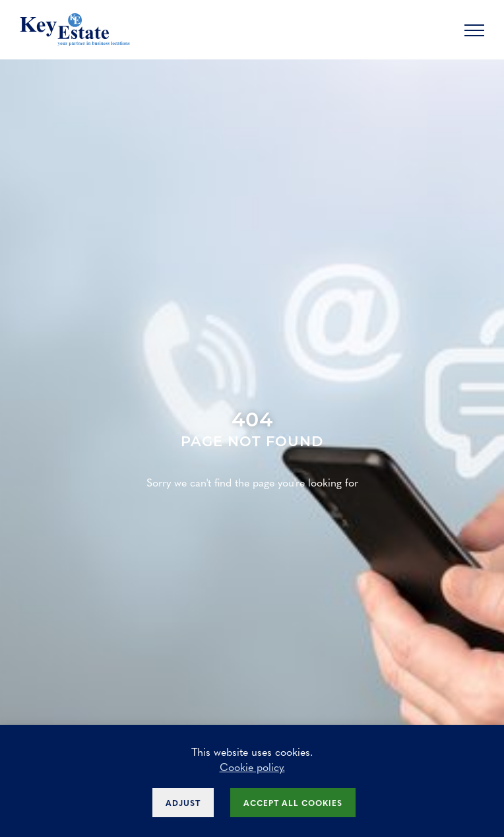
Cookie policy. (252, 767)
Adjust (183, 803)
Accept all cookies (293, 803)
